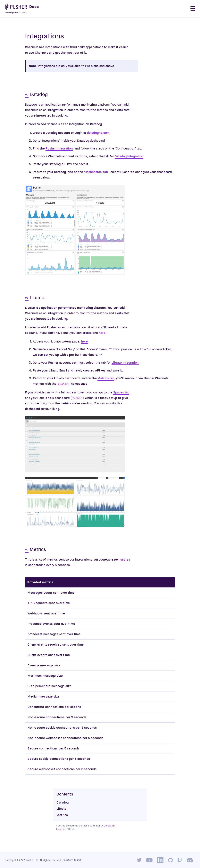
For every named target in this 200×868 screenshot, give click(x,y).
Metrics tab (106, 378)
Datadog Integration (129, 156)
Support (68, 860)
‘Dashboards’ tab (96, 172)
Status (78, 860)
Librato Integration (125, 363)
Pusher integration (59, 149)
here (102, 333)
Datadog (63, 803)
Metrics (62, 815)
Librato (62, 809)
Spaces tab (121, 392)
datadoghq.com (98, 133)
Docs (34, 7)
